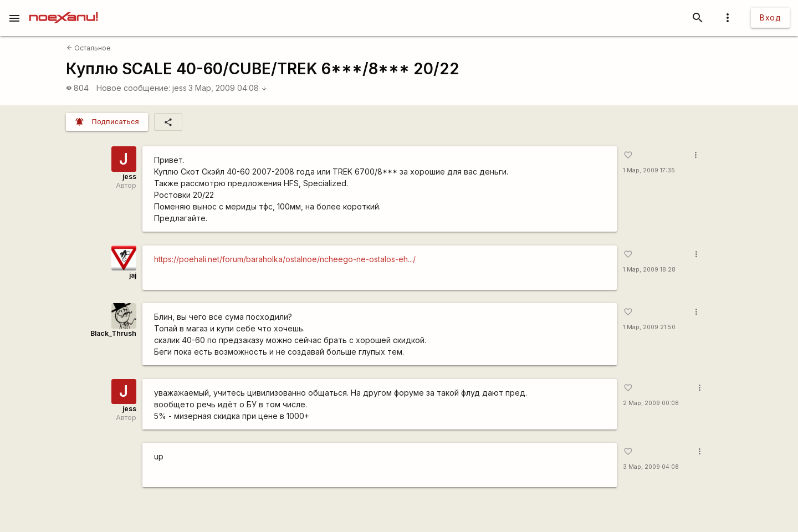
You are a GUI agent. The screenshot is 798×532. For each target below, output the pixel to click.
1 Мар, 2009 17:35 (649, 170)
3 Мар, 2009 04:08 (228, 88)
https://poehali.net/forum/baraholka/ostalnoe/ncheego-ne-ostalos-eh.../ (285, 259)
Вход (770, 17)
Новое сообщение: (133, 88)
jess (180, 88)
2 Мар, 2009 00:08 (651, 403)
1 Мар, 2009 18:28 (649, 270)
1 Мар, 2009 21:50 (649, 327)
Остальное (89, 48)
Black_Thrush (113, 333)
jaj (133, 275)
